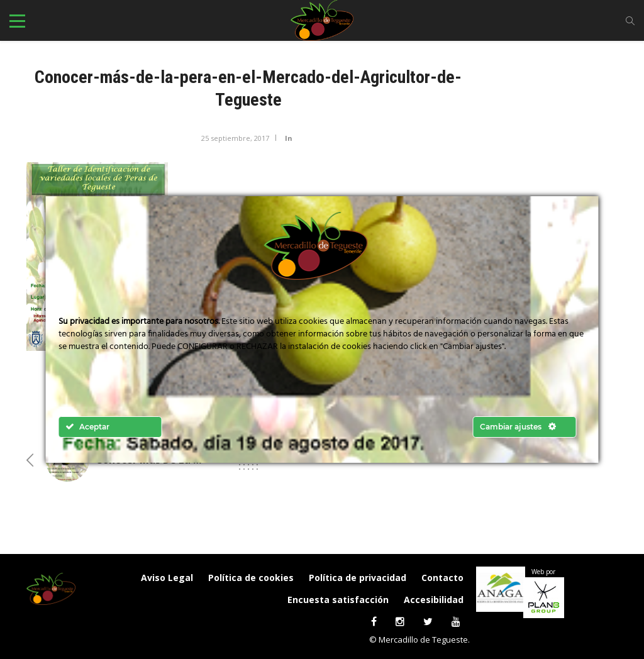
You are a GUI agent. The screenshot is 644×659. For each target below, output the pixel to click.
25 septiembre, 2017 (235, 138)
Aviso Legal (167, 578)
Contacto (442, 578)
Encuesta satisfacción (338, 600)
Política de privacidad (358, 578)
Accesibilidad (434, 600)
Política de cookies (251, 578)
